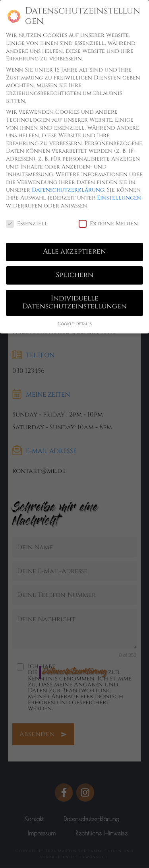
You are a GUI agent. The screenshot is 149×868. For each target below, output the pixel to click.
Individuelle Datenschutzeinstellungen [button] (74, 302)
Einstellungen (119, 198)
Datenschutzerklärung (68, 190)
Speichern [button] (75, 275)
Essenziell (27, 224)
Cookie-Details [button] (75, 324)
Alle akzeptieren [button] (74, 252)
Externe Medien (108, 224)
